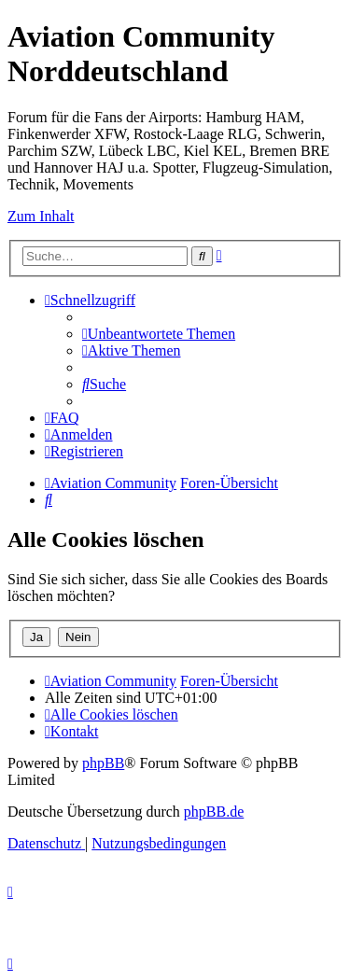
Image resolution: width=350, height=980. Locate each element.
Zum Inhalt (41, 216)
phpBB (103, 763)
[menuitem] (159, 334)
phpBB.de (214, 812)
